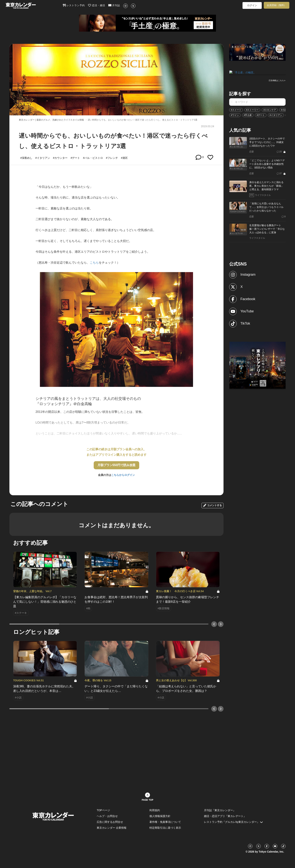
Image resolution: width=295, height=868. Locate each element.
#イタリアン (276, 115)
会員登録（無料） (277, 5)
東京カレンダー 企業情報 (112, 828)
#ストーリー (252, 110)
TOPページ (103, 810)
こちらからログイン (123, 475)
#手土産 (248, 115)
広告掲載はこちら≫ (277, 80)
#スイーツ (236, 110)
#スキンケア (270, 110)
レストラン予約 (74, 5)
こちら (94, 263)
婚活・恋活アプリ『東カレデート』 (225, 816)
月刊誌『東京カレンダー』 (220, 810)
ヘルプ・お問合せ (107, 816)
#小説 (284, 110)
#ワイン (235, 115)
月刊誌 (114, 5)
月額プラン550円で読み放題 (117, 465)
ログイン (252, 5)
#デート (261, 115)
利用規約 (155, 810)
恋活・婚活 (97, 5)
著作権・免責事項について (165, 822)
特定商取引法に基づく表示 (165, 828)
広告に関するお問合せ (110, 822)
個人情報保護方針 (160, 816)
